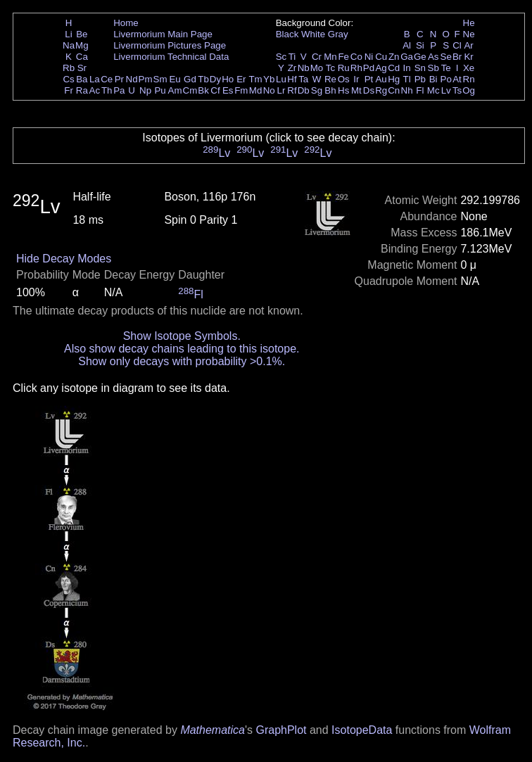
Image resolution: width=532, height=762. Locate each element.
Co (356, 57)
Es (228, 90)
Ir (356, 79)
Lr (281, 90)
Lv (446, 90)
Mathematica (213, 730)
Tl (407, 79)
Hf (292, 79)
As (433, 57)
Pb (420, 79)
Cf (215, 90)
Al (407, 45)
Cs (68, 79)
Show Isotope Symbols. (182, 336)
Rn (469, 79)
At (457, 79)
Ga (407, 57)
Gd (190, 79)
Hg (394, 79)
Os (344, 79)
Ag (381, 68)
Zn (394, 57)
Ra (82, 90)
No (269, 90)
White (313, 34)
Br (457, 57)
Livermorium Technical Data (171, 57)
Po (446, 79)
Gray (338, 34)
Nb (304, 68)
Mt (356, 90)
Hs (343, 90)
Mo (317, 68)
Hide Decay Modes (64, 259)
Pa (119, 90)
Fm (241, 90)
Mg (82, 45)
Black (287, 34)
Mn (330, 57)
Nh (407, 90)
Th (107, 90)
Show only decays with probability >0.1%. (182, 361)
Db (304, 90)
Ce (107, 79)
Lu (281, 79)
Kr (468, 57)
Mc (433, 90)
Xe (469, 68)
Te (446, 68)
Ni (369, 57)
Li (68, 34)
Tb (203, 79)
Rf (292, 90)
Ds (369, 90)
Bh (330, 90)
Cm (190, 90)
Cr (317, 57)
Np (145, 90)
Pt (369, 79)
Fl (420, 90)
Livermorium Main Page (163, 34)
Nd (132, 79)
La (95, 79)
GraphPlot (281, 730)
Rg (381, 90)
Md (256, 90)
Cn (394, 90)
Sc (281, 57)
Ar (468, 45)
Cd (394, 68)
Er (241, 79)
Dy (215, 79)
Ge (420, 57)
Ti (292, 57)
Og (469, 90)
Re (330, 79)
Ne (469, 34)
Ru (344, 68)
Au (381, 79)
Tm (255, 79)
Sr (82, 68)
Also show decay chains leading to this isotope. (182, 349)
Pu (160, 90)
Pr (119, 79)
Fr (69, 90)
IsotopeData (362, 730)
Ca (82, 57)
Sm (160, 79)
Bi (433, 79)
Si (420, 45)
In (407, 68)
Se (446, 57)
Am (175, 90)
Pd (369, 68)
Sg (317, 90)
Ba (82, 79)
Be (82, 34)
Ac (95, 90)
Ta (303, 79)
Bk (203, 90)
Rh (356, 68)
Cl (457, 45)
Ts (457, 90)
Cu (381, 57)
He (469, 23)
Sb (433, 68)
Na (69, 45)
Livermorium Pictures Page (170, 45)
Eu (175, 79)
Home (126, 23)
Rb (69, 68)
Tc (330, 68)
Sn (420, 68)
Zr (292, 68)
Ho (228, 79)
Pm (146, 79)
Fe (343, 57)
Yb (269, 79)
